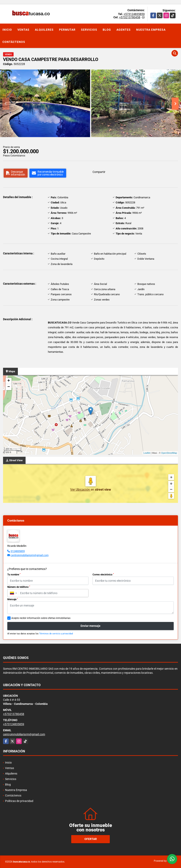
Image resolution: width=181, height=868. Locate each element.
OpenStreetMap (169, 453)
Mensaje (13, 599)
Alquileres (44, 30)
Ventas (23, 30)
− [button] (9, 387)
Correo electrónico (103, 575)
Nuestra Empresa (151, 30)
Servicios (89, 30)
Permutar (67, 30)
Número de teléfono (19, 587)
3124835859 (18, 551)
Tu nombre (14, 575)
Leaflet (147, 453)
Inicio (7, 30)
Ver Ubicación (80, 490)
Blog (107, 30)
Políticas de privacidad (19, 801)
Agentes (124, 30)
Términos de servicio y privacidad (56, 634)
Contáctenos (14, 42)
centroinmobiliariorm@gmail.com (30, 555)
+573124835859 (134, 14)
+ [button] (9, 381)
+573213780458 (130, 17)
